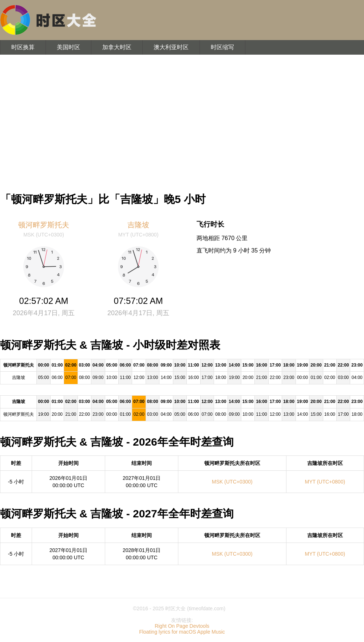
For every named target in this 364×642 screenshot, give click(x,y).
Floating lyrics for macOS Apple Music (182, 632)
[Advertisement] (182, 120)
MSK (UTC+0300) (232, 482)
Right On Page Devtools (182, 626)
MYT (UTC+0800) (325, 482)
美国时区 (68, 47)
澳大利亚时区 (171, 47)
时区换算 (23, 47)
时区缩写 (222, 47)
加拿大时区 (117, 47)
